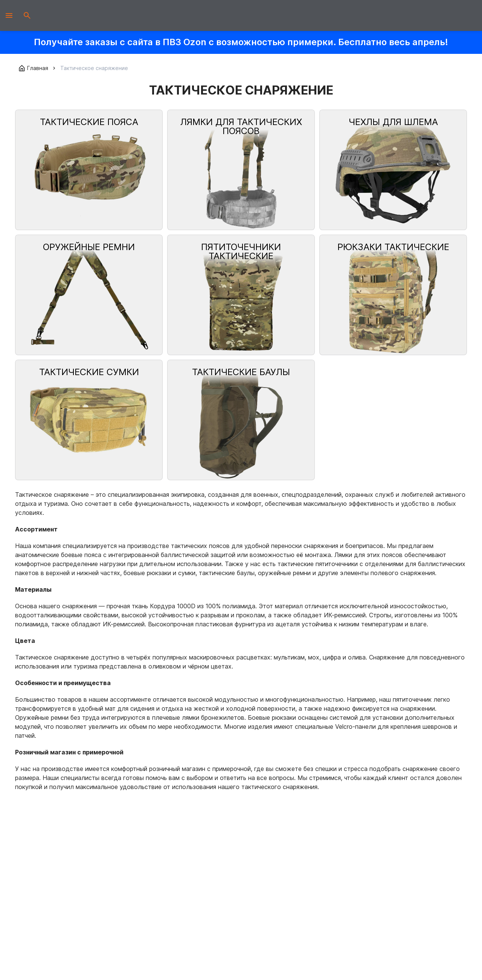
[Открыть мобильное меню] (9, 15)
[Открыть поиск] (27, 15)
